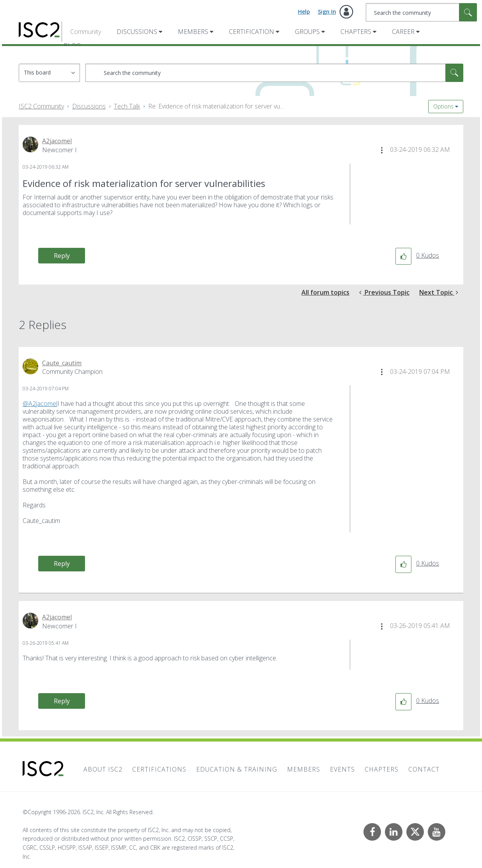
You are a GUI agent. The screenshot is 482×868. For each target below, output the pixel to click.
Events (342, 769)
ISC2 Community (41, 106)
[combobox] (421, 12)
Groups (307, 32)
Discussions (137, 32)
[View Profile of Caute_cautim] (62, 363)
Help (304, 12)
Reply (62, 256)
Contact (424, 769)
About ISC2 (103, 769)
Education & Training (237, 769)
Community (86, 32)
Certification (252, 32)
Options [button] (443, 106)
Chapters (356, 32)
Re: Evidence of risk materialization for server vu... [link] (216, 106)
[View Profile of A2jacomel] (57, 141)
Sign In (327, 12)
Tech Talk (127, 106)
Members (193, 32)
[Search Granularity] (49, 73)
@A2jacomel (40, 404)
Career (403, 32)
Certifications (159, 769)
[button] (382, 150)
